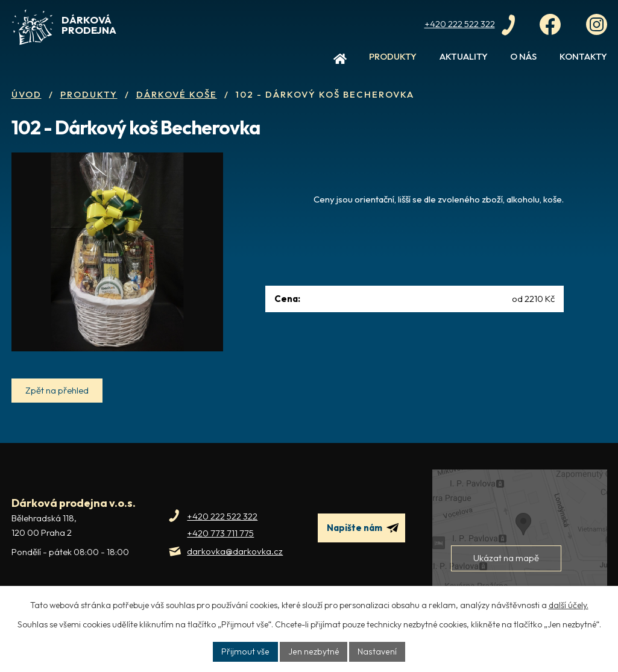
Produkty (393, 56)
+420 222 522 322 (222, 528)
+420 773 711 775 (220, 545)
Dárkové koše (177, 94)
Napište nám (363, 540)
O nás (523, 56)
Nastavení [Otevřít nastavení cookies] (376, 652)
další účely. (569, 605)
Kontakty (583, 56)
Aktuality (464, 56)
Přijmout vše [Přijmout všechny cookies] (247, 652)
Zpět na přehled (57, 402)
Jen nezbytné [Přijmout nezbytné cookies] (314, 652)
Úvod (340, 61)
